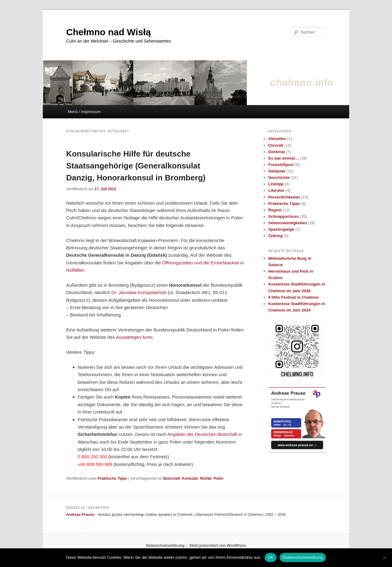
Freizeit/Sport (281, 165)
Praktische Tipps (112, 478)
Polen (219, 478)
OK (271, 557)
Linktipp (276, 184)
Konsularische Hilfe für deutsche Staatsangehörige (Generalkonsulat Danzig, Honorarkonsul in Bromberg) (136, 166)
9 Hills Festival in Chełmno (294, 297)
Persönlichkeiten (284, 197)
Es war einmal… (284, 158)
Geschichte (279, 178)
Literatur (276, 190)
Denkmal (277, 152)
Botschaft (172, 478)
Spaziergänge (281, 229)
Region (275, 210)
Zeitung (275, 236)
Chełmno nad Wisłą (108, 32)
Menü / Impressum (84, 112)
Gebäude (277, 171)
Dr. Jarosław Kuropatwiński (139, 292)
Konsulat (190, 478)
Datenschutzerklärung (165, 546)
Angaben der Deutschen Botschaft (202, 434)
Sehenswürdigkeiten (288, 223)
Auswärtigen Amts (134, 337)
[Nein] (384, 558)
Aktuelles (277, 139)
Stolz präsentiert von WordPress (218, 546)
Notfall (206, 478)
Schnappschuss (284, 216)
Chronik (276, 145)
